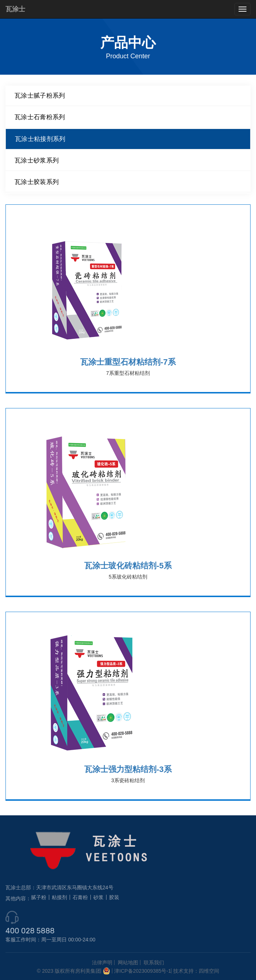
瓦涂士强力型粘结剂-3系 (128, 769)
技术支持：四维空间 (196, 971)
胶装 (114, 897)
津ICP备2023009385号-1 (143, 971)
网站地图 (128, 963)
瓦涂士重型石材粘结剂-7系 (128, 362)
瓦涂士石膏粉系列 (40, 117)
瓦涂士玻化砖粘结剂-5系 (128, 566)
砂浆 (98, 897)
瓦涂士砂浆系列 (37, 160)
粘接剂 (59, 897)
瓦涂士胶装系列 (37, 182)
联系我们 (154, 963)
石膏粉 (80, 897)
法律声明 (102, 963)
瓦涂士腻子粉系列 (40, 95)
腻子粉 (39, 897)
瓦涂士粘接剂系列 (40, 139)
